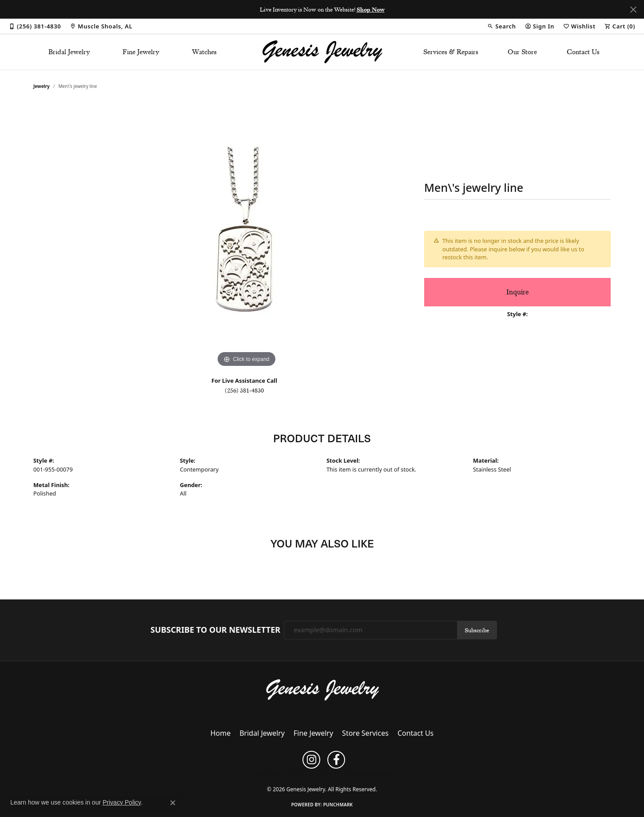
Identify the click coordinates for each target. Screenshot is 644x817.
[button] (501, 26)
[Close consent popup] (173, 803)
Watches (204, 52)
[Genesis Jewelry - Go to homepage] (322, 689)
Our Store (522, 52)
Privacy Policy (266, 774)
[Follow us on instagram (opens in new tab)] (311, 760)
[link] (35, 26)
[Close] (633, 10)
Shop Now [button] (371, 9)
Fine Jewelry (141, 52)
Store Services (365, 733)
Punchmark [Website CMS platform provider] (338, 805)
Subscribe (477, 630)
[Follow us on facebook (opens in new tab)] (336, 760)
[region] (246, 236)
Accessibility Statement (368, 774)
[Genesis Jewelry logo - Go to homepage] (322, 52)
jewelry (42, 86)
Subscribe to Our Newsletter (215, 630)
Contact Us (583, 52)
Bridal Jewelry (69, 52)
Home (221, 733)
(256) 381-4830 (244, 390)
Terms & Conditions (311, 774)
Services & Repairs (451, 52)
